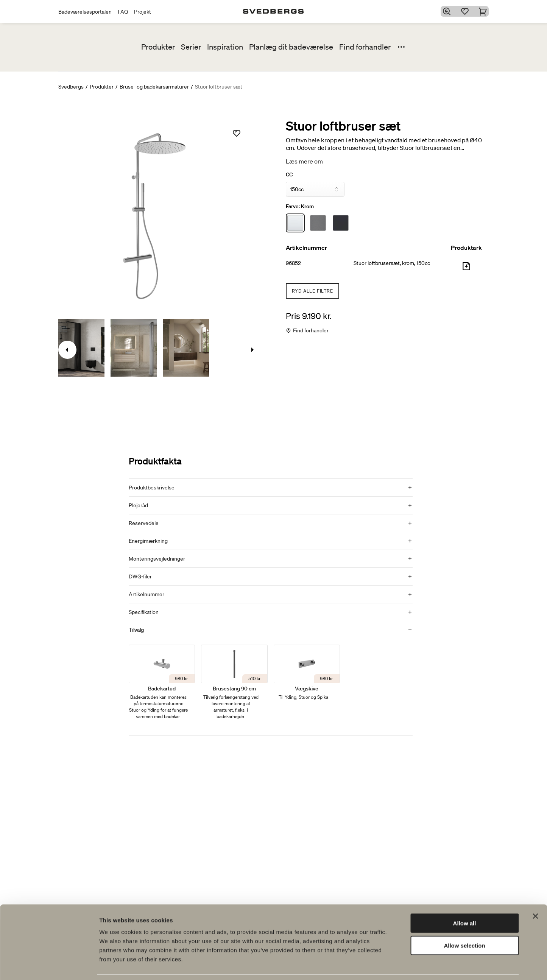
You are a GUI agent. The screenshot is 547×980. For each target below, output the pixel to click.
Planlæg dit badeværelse (291, 47)
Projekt (143, 12)
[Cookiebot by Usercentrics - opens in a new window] (49, 965)
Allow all (465, 898)
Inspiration (225, 47)
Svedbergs (71, 87)
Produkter (158, 47)
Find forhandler (365, 47)
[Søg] (448, 11)
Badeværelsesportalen (85, 12)
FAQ (123, 12)
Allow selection (464, 921)
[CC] (315, 189)
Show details (397, 965)
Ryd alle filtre (312, 291)
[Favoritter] (466, 11)
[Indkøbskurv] (484, 11)
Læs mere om (304, 161)
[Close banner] (535, 891)
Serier (191, 47)
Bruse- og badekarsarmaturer (154, 87)
